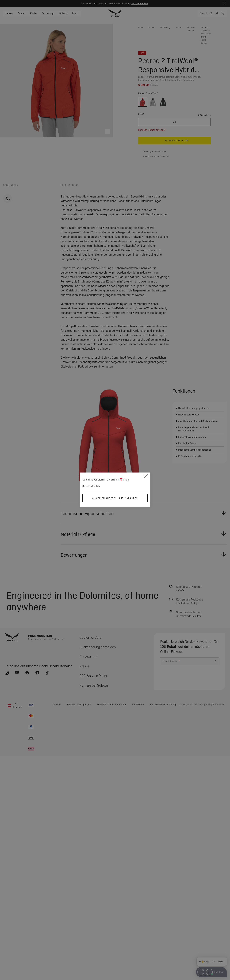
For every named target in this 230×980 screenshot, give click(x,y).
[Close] (146, 477)
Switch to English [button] (91, 486)
